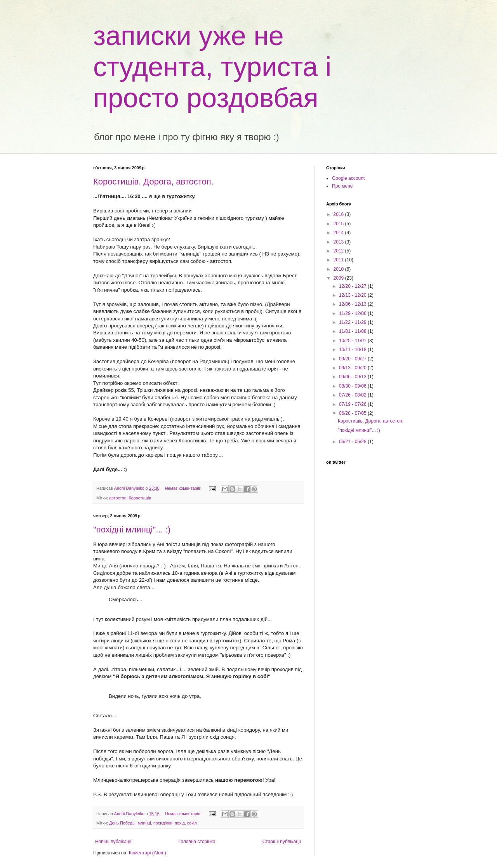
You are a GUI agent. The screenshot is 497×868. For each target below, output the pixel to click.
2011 (339, 260)
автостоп (118, 498)
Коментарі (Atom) (148, 853)
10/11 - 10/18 (353, 350)
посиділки (163, 823)
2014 (339, 233)
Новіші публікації (113, 842)
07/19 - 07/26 (353, 404)
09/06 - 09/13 (353, 377)
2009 (339, 278)
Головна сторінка (197, 842)
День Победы (122, 823)
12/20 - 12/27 (353, 286)
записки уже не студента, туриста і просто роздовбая (212, 67)
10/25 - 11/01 (353, 341)
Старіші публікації (282, 842)
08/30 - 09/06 (353, 386)
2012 (339, 251)
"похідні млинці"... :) (132, 530)
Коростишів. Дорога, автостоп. (153, 182)
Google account (348, 178)
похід (180, 823)
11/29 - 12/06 (353, 313)
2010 (339, 269)
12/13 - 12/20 (353, 295)
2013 (339, 242)
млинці (144, 823)
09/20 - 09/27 (353, 359)
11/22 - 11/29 (353, 322)
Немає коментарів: (184, 488)
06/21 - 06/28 (353, 442)
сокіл (192, 823)
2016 (339, 214)
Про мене (342, 186)
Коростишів (140, 498)
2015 (339, 224)
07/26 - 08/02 (353, 395)
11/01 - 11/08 (353, 331)
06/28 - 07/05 (353, 413)
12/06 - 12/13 (353, 304)
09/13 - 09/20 (353, 368)
